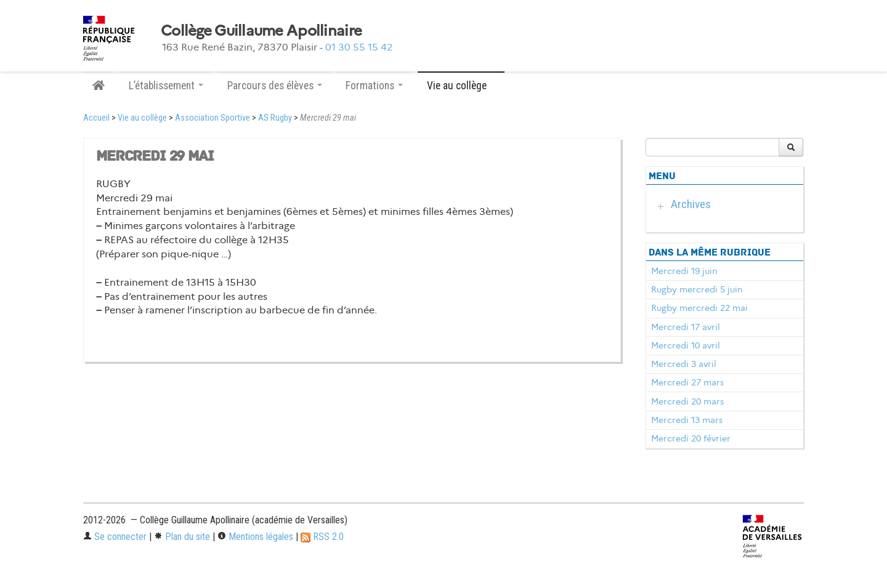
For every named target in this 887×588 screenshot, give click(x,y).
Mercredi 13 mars (687, 420)
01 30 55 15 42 (359, 47)
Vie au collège (142, 118)
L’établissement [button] (166, 86)
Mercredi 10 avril (686, 345)
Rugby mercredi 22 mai (699, 308)
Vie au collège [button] (461, 86)
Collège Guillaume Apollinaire (261, 31)
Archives (691, 204)
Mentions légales (255, 537)
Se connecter (115, 537)
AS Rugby (275, 118)
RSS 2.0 (322, 537)
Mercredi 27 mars (687, 382)
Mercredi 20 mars (687, 401)
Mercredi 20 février (691, 438)
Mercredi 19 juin (684, 271)
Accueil (96, 118)
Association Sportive (213, 118)
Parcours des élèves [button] (275, 86)
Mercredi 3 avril (684, 364)
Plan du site (182, 537)
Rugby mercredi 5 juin (697, 289)
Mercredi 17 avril (686, 327)
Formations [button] (374, 86)
